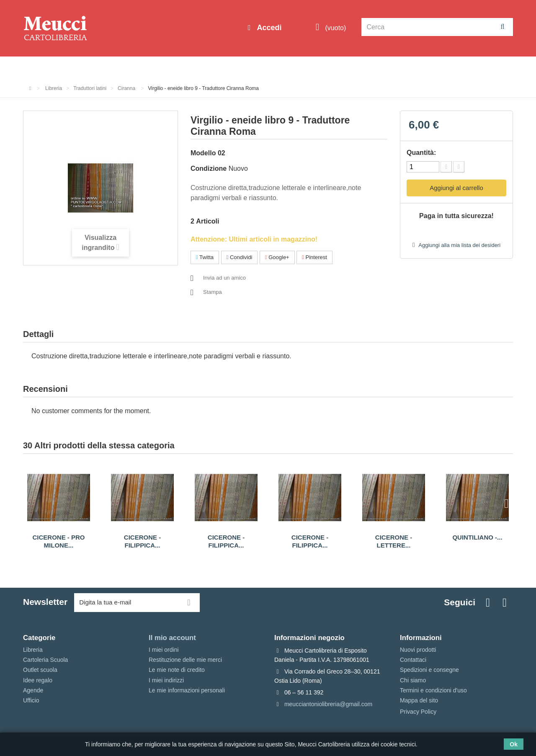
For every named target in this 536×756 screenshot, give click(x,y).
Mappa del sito (419, 700)
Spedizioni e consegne (429, 670)
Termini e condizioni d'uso (433, 690)
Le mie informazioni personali (187, 690)
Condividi (240, 257)
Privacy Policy (418, 712)
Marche (295, 68)
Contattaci (413, 660)
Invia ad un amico (224, 278)
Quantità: (421, 153)
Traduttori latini (90, 88)
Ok (514, 744)
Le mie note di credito (177, 670)
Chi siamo (413, 680)
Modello (203, 153)
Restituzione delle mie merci (185, 660)
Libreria (211, 68)
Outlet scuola (100, 68)
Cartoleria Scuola (160, 68)
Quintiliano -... (477, 537)
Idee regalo (253, 68)
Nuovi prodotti (418, 650)
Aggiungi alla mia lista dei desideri (459, 245)
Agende (33, 690)
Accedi (268, 28)
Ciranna (127, 88)
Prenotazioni (339, 68)
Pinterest (314, 257)
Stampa (213, 292)
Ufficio (31, 700)
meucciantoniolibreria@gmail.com (328, 704)
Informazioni (48, 68)
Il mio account (172, 638)
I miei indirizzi (166, 680)
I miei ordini (164, 650)
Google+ (277, 257)
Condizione (209, 168)
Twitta (205, 257)
